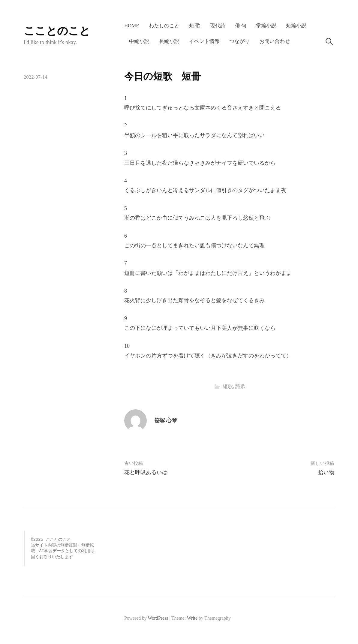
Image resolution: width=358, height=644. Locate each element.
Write (192, 618)
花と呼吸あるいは (146, 472)
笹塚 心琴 (166, 420)
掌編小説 (266, 26)
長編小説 (169, 41)
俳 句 (241, 26)
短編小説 (296, 26)
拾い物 (326, 472)
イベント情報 (204, 41)
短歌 (228, 386)
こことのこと (57, 31)
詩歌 (240, 386)
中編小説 (139, 41)
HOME (132, 26)
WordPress (158, 618)
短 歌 (195, 26)
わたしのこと (164, 26)
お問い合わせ (275, 41)
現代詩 (218, 26)
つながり (239, 41)
